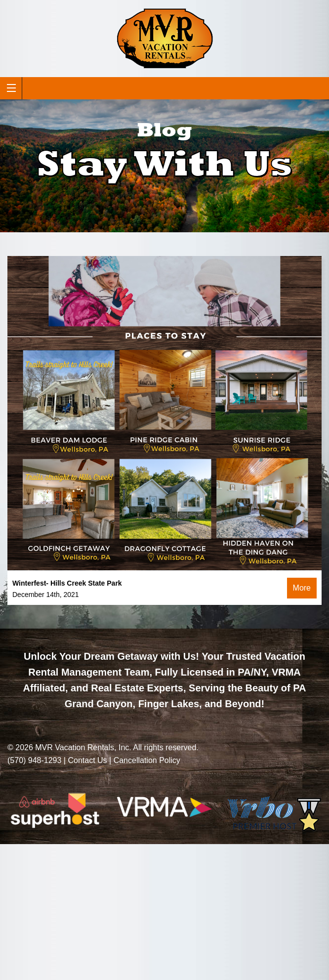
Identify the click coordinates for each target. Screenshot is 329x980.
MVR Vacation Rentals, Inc (82, 747)
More (302, 588)
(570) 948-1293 (34, 760)
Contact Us (87, 760)
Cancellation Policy (147, 760)
